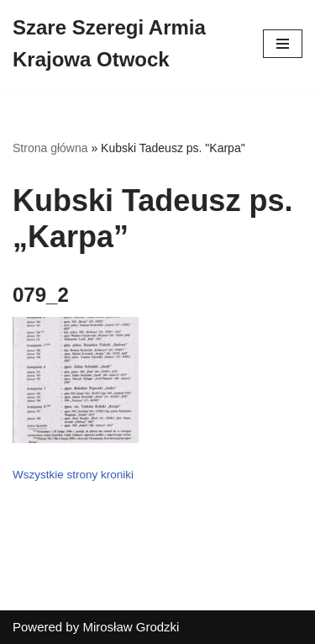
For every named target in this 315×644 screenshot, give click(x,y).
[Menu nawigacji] (283, 44)
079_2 (41, 295)
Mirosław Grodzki (131, 627)
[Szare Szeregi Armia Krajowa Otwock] (125, 44)
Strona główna (50, 148)
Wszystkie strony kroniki (73, 475)
